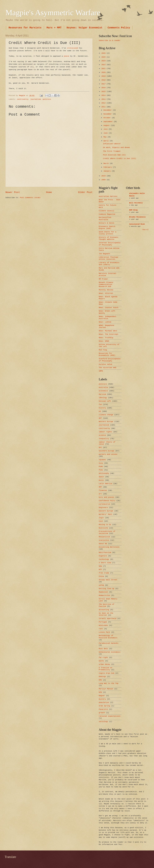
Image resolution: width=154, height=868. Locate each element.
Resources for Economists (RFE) (107, 354)
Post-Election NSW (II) (114, 155)
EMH (100, 680)
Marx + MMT (54, 28)
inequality (104, 439)
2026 (104, 53)
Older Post (85, 192)
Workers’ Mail (105, 514)
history (102, 408)
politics (47, 99)
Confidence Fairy (107, 501)
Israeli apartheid (108, 619)
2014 (104, 95)
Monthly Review (106, 290)
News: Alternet (106, 293)
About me (103, 544)
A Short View (105, 563)
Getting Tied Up (106, 589)
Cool (101, 521)
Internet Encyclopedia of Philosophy (110, 244)
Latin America (105, 484)
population (104, 702)
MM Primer (103, 279)
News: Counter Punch (109, 308)
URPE (101, 371)
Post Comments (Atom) (30, 198)
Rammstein (103, 592)
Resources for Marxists (25, 28)
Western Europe (106, 422)
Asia (101, 463)
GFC (100, 447)
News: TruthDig (106, 338)
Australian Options (108, 196)
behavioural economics (110, 652)
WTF (100, 570)
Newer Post (13, 192)
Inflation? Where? (112, 144)
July (106, 129)
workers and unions (108, 454)
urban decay (104, 664)
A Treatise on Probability (105, 669)
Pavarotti (103, 709)
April (107, 141)
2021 (104, 69)
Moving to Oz (105, 525)
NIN (100, 692)
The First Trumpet (112, 151)
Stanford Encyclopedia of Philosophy (110, 360)
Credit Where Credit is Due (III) (120, 159)
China (101, 576)
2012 (104, 103)
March (107, 163)
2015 (104, 92)
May (105, 137)
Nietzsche (103, 528)
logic (101, 518)
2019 (104, 76)
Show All (145, 230)
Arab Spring (104, 706)
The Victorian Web (108, 368)
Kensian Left (105, 401)
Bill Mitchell (136, 203)
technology (104, 559)
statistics (104, 540)
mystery (102, 699)
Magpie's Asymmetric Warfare (53, 13)
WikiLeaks (103, 625)
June (106, 133)
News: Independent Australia (108, 318)
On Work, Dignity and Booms (117, 148)
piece (66, 56)
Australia (103, 387)
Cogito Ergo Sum (106, 673)
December (108, 110)
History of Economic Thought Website (109, 238)
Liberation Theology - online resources (110, 258)
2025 (104, 57)
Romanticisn (104, 595)
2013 (104, 99)
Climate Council (106, 211)
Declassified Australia (105, 218)
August (107, 125)
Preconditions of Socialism (107, 532)
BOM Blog (133, 210)
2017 (104, 84)
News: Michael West (108, 331)
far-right (103, 658)
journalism (35, 99)
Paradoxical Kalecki (109, 643)
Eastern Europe (106, 511)
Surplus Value (105, 364)
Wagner (102, 696)
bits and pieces (106, 497)
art (100, 494)
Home (49, 192)
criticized (72, 48)
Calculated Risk (137, 224)
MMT (100, 487)
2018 (104, 80)
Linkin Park (104, 632)
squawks (102, 460)
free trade (104, 573)
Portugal (103, 622)
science (102, 435)
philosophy (104, 473)
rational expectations (110, 716)
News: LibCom (105, 322)
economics (103, 391)
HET (100, 418)
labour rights (105, 432)
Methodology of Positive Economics (108, 637)
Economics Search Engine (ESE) (107, 227)
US (100, 411)
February (108, 167)
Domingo (102, 677)
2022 (104, 65)
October (108, 118)
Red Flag (103, 350)
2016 (104, 88)
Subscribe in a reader (110, 40)
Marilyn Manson (106, 689)
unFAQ (101, 585)
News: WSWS (104, 341)
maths (101, 661)
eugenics (103, 556)
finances (103, 490)
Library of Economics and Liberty (109, 264)
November (108, 114)
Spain (101, 477)
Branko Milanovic (138, 217)
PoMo (101, 467)
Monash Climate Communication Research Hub (106, 285)
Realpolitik (104, 537)
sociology (103, 722)
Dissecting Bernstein (109, 547)
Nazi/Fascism (105, 553)
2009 (104, 180)
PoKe (101, 470)
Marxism (102, 394)
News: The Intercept (109, 334)
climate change (106, 415)
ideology (103, 398)
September (109, 122)
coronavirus (104, 504)
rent (101, 629)
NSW (100, 566)
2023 (104, 61)
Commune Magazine (107, 214)
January (108, 171)
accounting (104, 610)
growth (102, 713)
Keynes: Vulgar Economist (84, 28)
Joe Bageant (104, 254)
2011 (104, 107)
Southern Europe (106, 451)
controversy (23, 99)
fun (100, 405)
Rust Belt (103, 649)
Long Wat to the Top (109, 683)
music (101, 480)
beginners (103, 508)
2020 (104, 72)
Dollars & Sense (106, 223)
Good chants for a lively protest (108, 233)
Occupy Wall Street (108, 580)
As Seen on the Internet (106, 614)
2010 (104, 176)
